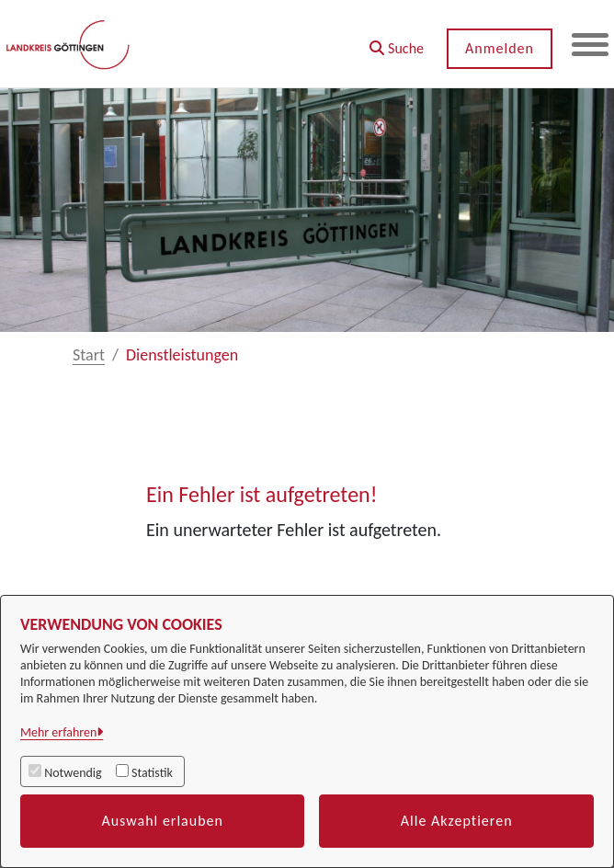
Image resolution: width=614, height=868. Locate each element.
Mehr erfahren (58, 732)
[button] (397, 42)
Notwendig (73, 773)
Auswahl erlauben (162, 821)
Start (89, 355)
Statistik (152, 773)
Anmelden (500, 48)
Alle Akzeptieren (457, 821)
